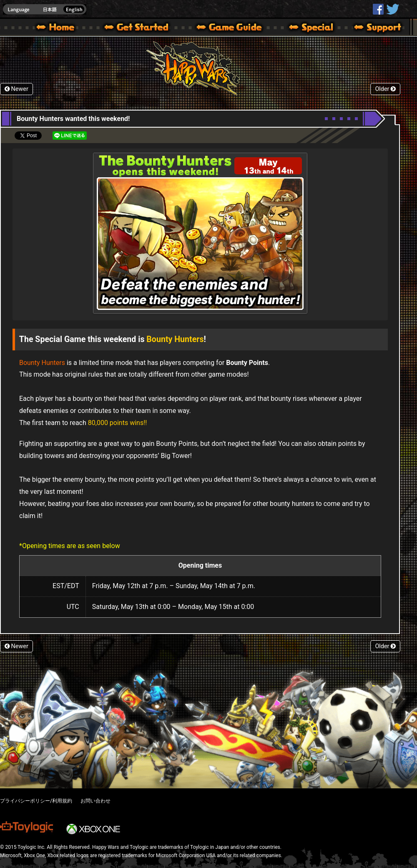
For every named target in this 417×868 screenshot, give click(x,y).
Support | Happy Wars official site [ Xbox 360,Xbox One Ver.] (371, 28)
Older (385, 89)
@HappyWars (392, 9)
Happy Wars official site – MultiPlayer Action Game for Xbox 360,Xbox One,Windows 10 (57, 28)
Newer (16, 89)
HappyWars (378, 9)
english (45, 9)
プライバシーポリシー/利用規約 (36, 801)
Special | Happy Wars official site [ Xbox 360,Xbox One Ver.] (308, 28)
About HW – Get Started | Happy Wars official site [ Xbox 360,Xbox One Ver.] (143, 28)
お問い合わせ (95, 801)
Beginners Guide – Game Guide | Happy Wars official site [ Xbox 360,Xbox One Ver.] (235, 28)
